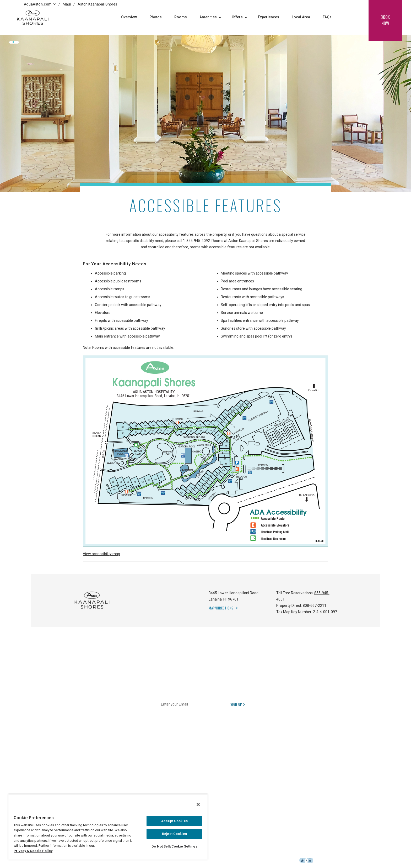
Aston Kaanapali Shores (97, 4)
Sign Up (238, 704)
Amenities (210, 17)
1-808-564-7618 (179, 775)
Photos (156, 17)
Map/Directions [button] (221, 608)
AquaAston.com (40, 4)
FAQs (327, 17)
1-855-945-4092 (196, 241)
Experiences (269, 17)
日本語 (203, 775)
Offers (240, 17)
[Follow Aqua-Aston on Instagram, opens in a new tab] (321, 775)
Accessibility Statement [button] (287, 860)
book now (385, 20)
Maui (67, 4)
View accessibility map (101, 554)
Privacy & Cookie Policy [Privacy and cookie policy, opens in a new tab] (33, 851)
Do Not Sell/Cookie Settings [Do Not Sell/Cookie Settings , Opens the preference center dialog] (174, 846)
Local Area (301, 17)
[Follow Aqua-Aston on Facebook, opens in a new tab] (308, 775)
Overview (129, 17)
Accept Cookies (174, 821)
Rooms (181, 17)
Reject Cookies (174, 834)
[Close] (198, 804)
